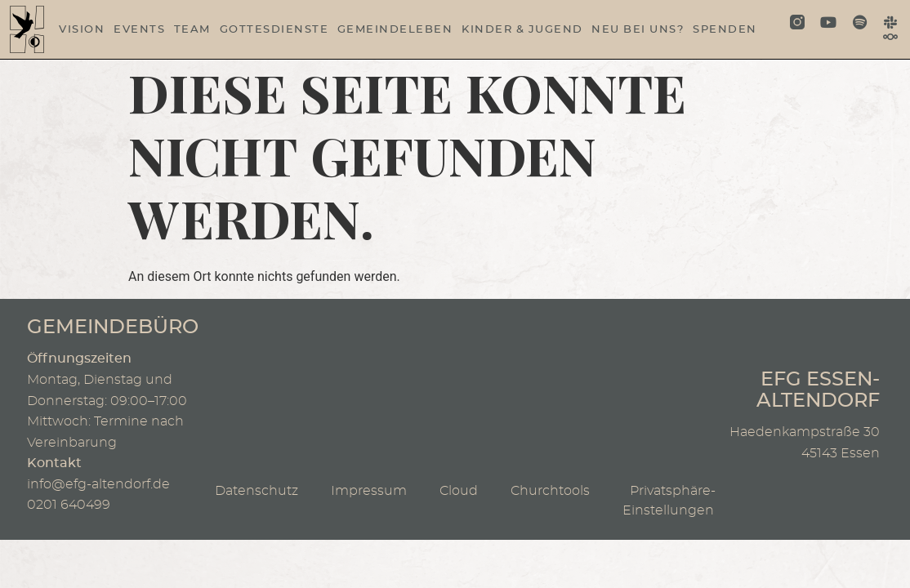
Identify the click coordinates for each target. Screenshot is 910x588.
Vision (82, 29)
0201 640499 (69, 505)
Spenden (725, 29)
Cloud (459, 491)
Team (192, 29)
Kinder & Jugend (522, 29)
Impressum (369, 491)
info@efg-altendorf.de (98, 484)
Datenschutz (256, 491)
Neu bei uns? (638, 29)
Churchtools (550, 491)
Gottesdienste (274, 29)
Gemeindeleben (395, 29)
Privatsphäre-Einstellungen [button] (673, 501)
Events (139, 29)
